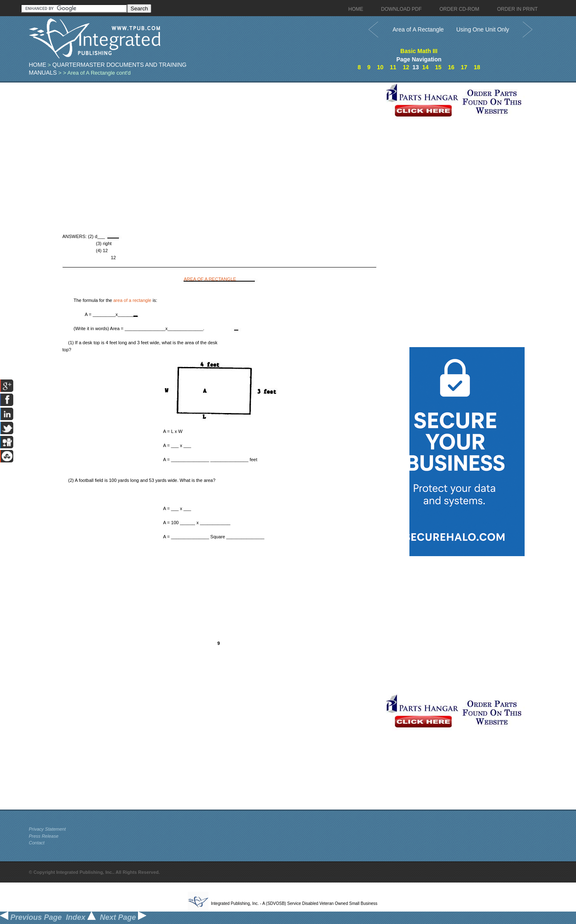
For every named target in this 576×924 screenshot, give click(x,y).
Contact (37, 843)
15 (438, 67)
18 (477, 67)
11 (393, 67)
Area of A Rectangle (418, 29)
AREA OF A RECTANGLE (210, 279)
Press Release (44, 836)
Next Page (123, 917)
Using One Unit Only (483, 29)
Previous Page (31, 917)
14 (426, 67)
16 (451, 67)
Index (81, 917)
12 (406, 67)
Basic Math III (419, 51)
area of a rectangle (133, 300)
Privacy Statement (47, 829)
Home (38, 65)
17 (464, 67)
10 (380, 67)
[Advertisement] (205, 141)
